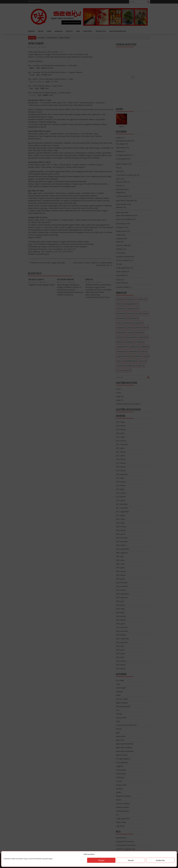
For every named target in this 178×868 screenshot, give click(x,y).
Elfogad (101, 860)
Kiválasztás (160, 860)
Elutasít (131, 860)
